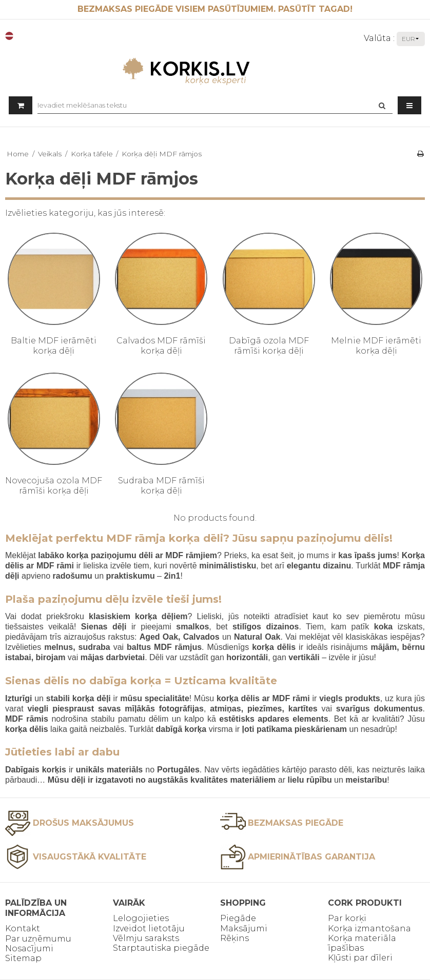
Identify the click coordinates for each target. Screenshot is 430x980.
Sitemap (23, 958)
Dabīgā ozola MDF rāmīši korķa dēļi (269, 346)
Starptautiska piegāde (161, 948)
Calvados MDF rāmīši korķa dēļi (161, 346)
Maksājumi (244, 928)
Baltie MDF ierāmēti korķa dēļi (54, 346)
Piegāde (238, 918)
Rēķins (234, 938)
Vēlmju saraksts (146, 938)
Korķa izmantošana (369, 928)
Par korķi (347, 918)
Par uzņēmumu (38, 939)
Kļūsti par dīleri (360, 958)
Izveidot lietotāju (149, 928)
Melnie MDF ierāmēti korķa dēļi (376, 346)
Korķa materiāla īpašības (362, 943)
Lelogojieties (141, 918)
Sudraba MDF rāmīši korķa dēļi (161, 486)
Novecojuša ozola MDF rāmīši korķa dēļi (54, 486)
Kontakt (23, 928)
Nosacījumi (29, 948)
